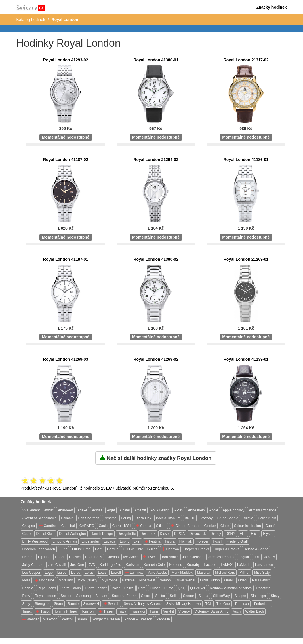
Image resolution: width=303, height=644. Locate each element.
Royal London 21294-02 (156, 160)
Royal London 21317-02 (246, 60)
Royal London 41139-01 (246, 359)
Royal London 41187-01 (66, 259)
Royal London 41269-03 (66, 359)
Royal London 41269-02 (156, 359)
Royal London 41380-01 (156, 60)
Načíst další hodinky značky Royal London (156, 458)
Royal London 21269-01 (246, 259)
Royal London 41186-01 (246, 160)
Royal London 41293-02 (66, 60)
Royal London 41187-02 (66, 160)
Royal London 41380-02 (156, 259)
